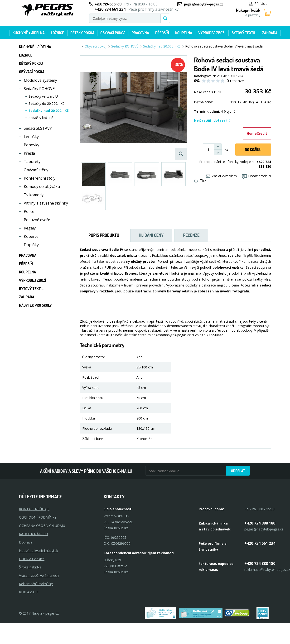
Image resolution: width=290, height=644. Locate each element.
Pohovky (31, 145)
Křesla (29, 153)
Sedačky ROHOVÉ (39, 89)
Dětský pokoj (82, 33)
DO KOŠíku (253, 150)
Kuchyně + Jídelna (29, 33)
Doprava (26, 542)
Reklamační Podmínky (36, 584)
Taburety (32, 162)
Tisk (200, 180)
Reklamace (29, 592)
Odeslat (238, 471)
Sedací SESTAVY (38, 128)
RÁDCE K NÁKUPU (33, 534)
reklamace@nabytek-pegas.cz (267, 570)
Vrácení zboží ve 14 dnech (39, 575)
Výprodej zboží (212, 33)
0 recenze (235, 81)
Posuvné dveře (37, 220)
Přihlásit (258, 3)
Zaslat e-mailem (221, 176)
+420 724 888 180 (108, 4)
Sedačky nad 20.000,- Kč (48, 111)
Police (29, 211)
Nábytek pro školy (35, 305)
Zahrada (270, 33)
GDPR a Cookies (32, 559)
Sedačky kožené (41, 118)
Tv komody (34, 195)
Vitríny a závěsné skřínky (46, 203)
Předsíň (162, 33)
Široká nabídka (30, 567)
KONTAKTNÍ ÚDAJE (34, 509)
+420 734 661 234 (260, 543)
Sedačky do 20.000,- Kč (46, 103)
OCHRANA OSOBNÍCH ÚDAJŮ (42, 526)
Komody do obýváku (42, 186)
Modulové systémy (40, 80)
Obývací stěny (36, 170)
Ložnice (58, 33)
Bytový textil (244, 33)
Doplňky (31, 245)
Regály (30, 228)
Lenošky (31, 137)
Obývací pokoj (113, 33)
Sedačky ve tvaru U (43, 96)
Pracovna (140, 33)
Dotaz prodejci (257, 176)
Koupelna (184, 33)
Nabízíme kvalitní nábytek (39, 551)
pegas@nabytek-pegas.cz (203, 4)
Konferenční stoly (40, 178)
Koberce (31, 236)
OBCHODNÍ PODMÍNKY (38, 517)
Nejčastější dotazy (212, 120)
